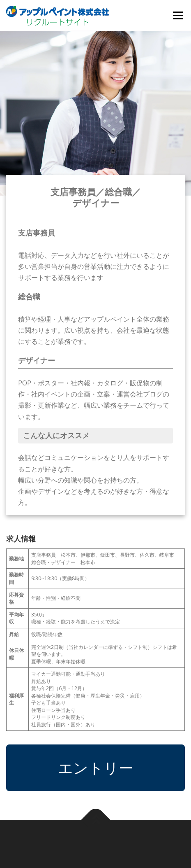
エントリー (96, 768)
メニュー (178, 15)
